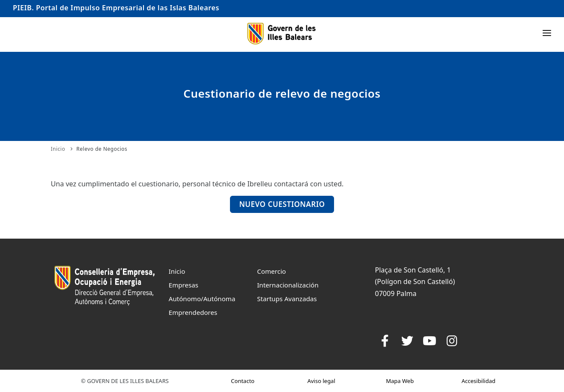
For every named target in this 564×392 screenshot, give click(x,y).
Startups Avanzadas (287, 299)
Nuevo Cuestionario (282, 204)
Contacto (243, 381)
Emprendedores (193, 312)
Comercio (272, 271)
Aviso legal (321, 381)
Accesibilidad (479, 381)
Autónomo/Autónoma (202, 299)
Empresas (184, 285)
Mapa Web (400, 381)
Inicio (58, 149)
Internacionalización (288, 285)
